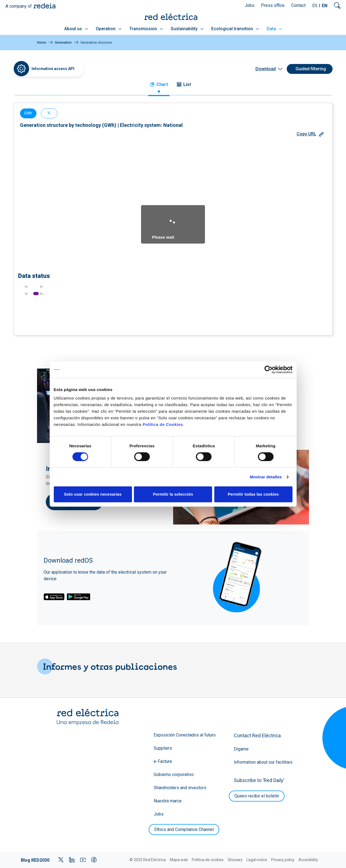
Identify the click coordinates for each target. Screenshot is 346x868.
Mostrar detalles (266, 477)
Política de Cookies (163, 424)
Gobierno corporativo (174, 774)
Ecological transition (235, 29)
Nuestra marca (168, 801)
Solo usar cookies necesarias (93, 494)
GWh (28, 113)
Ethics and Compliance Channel (184, 829)
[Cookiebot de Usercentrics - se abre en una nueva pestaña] (268, 370)
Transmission (146, 29)
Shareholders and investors (180, 788)
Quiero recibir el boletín (257, 796)
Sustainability (187, 29)
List (184, 84)
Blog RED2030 (35, 860)
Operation (109, 29)
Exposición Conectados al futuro (185, 735)
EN (325, 6)
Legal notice (257, 860)
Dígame (241, 749)
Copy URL (310, 134)
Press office (273, 5)
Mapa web (179, 860)
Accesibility (308, 860)
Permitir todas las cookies (253, 494)
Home (42, 43)
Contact (298, 5)
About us (76, 29)
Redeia (44, 6)
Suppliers (163, 748)
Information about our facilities (263, 762)
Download (266, 69)
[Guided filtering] (310, 69)
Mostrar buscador (337, 5)
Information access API (53, 69)
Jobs (249, 5)
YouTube (83, 860)
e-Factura (163, 761)
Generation (63, 43)
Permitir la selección (173, 494)
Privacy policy (283, 860)
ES (315, 6)
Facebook (94, 860)
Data (274, 29)
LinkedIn (72, 860)
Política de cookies (208, 860)
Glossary (235, 860)
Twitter (61, 860)
